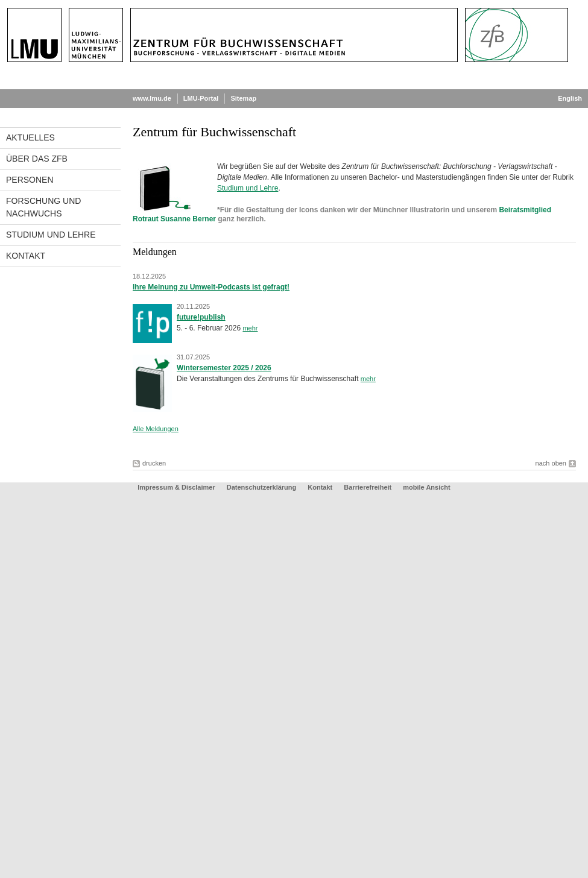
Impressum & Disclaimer (176, 487)
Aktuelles (30, 137)
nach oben (551, 463)
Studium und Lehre (51, 235)
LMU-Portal (201, 98)
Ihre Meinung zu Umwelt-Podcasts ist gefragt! (211, 287)
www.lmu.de (152, 98)
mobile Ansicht (426, 487)
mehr (250, 328)
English (570, 98)
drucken (154, 463)
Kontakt (26, 256)
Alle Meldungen (156, 429)
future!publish (201, 317)
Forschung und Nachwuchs (43, 207)
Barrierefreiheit (368, 487)
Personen (30, 180)
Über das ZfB (37, 159)
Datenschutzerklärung (262, 487)
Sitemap (243, 98)
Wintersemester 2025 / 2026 (224, 368)
